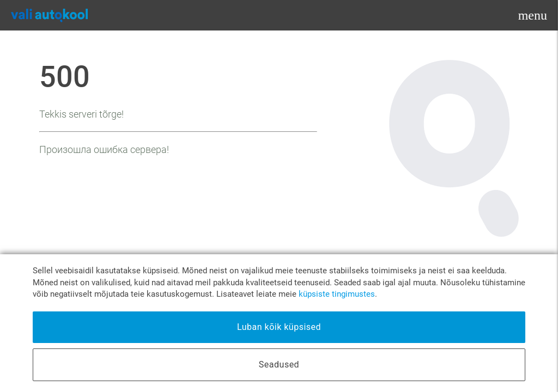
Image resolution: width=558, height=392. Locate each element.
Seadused (279, 365)
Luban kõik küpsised (279, 327)
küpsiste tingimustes (337, 294)
